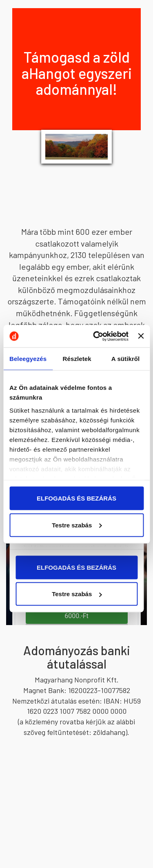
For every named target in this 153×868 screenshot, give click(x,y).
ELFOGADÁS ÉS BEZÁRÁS (76, 498)
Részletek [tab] (77, 359)
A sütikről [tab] (126, 359)
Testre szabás (77, 525)
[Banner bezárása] (141, 336)
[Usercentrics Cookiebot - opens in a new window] (96, 336)
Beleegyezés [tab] (28, 359)
